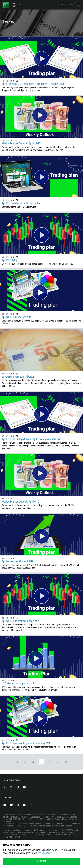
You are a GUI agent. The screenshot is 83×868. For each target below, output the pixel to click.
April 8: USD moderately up (16, 317)
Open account (67, 5)
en (19, 5)
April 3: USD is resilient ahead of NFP (22, 621)
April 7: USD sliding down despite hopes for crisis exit (31, 439)
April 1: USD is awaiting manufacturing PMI (26, 743)
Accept (42, 861)
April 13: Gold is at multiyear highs (21, 203)
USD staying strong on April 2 (18, 683)
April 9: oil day (10, 260)
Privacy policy (44, 853)
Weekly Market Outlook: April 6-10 (20, 502)
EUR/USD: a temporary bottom (18, 377)
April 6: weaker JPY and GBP (18, 561)
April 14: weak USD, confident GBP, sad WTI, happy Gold (33, 84)
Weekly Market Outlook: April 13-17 (21, 143)
